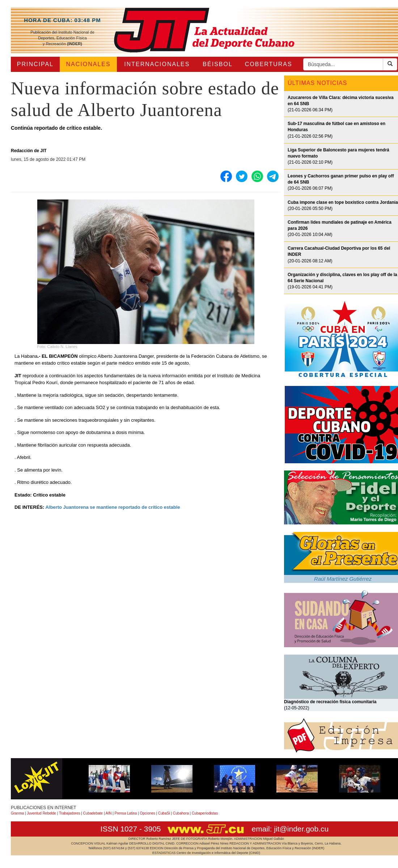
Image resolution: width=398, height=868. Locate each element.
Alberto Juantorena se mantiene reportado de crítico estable (113, 507)
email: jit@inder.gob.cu (290, 829)
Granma (17, 813)
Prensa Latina (126, 813)
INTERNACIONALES (157, 64)
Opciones (147, 813)
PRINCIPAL (35, 64)
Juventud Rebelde (41, 813)
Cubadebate (93, 813)
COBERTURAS (269, 64)
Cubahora (181, 813)
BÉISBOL (217, 64)
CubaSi (164, 813)
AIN (109, 813)
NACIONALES (88, 64)
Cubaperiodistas (205, 813)
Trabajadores (70, 813)
